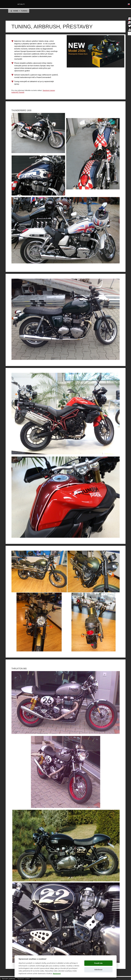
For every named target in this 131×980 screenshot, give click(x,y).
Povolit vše (98, 963)
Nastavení (57, 973)
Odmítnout (98, 970)
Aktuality (21, 4)
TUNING (24, 11)
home (16, 11)
